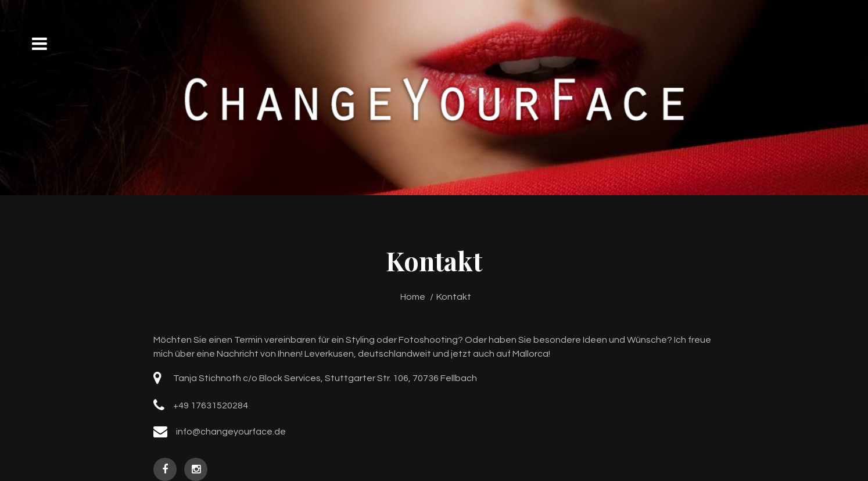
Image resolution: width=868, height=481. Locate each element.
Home (413, 297)
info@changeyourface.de (231, 432)
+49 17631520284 (211, 405)
